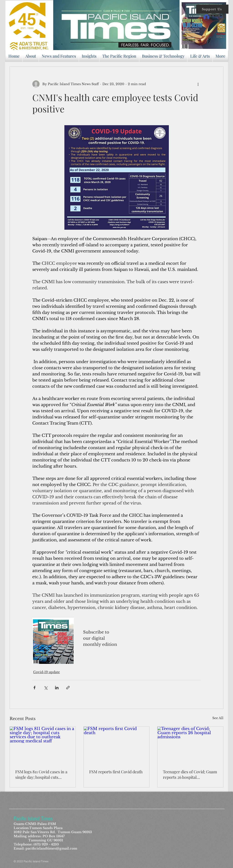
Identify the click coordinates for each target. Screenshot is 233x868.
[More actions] (198, 84)
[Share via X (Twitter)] (46, 688)
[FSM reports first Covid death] (117, 745)
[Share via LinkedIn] (57, 688)
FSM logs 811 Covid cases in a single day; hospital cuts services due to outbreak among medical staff (41, 774)
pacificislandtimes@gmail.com (51, 848)
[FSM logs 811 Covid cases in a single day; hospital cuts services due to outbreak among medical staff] (43, 745)
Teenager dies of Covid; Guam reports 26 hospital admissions (190, 774)
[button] (212, 9)
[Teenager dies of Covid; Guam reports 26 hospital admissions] (190, 745)
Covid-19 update (47, 672)
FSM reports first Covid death (116, 772)
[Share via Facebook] (34, 688)
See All (218, 718)
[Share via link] (68, 688)
